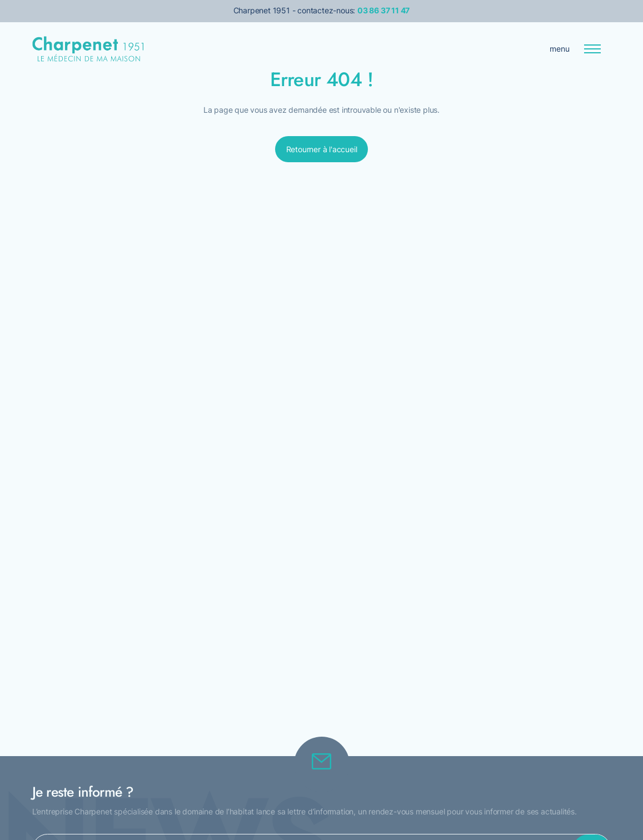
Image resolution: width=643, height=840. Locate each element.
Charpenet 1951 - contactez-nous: (322, 10)
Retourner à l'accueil (322, 149)
